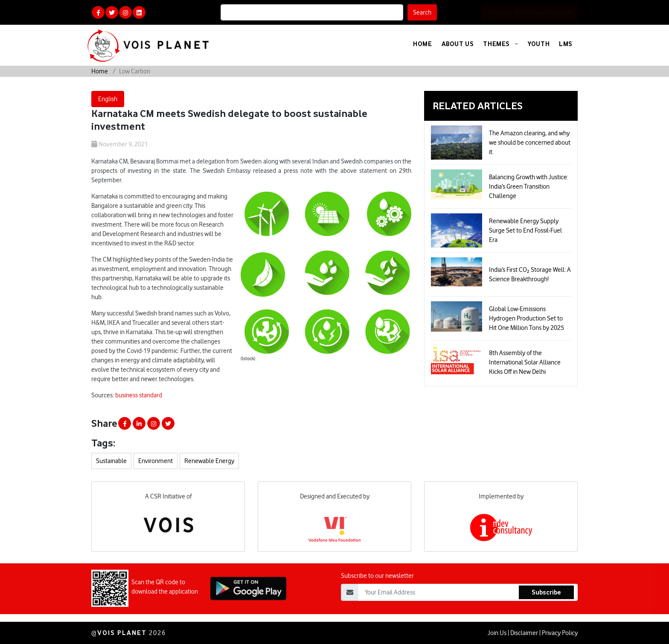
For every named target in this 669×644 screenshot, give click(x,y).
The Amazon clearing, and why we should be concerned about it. (530, 143)
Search (422, 12)
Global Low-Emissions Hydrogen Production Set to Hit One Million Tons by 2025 (526, 318)
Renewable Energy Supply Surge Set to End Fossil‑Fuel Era (525, 230)
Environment (156, 461)
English (108, 99)
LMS (566, 44)
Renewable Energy (209, 461)
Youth (539, 44)
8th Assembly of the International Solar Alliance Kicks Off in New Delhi (525, 362)
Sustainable (111, 461)
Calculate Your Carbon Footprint (529, 12)
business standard (139, 395)
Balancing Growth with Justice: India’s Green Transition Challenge (529, 186)
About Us (458, 44)
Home (422, 44)
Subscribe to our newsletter (377, 606)
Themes (501, 44)
